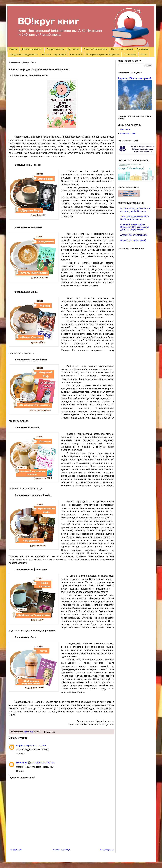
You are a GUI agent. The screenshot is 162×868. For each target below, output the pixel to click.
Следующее (16, 850)
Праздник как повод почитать (24, 54)
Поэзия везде (130, 54)
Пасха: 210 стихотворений (133, 240)
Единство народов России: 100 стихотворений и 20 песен (136, 210)
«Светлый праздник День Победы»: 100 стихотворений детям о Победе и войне (135, 227)
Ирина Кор (28, 732)
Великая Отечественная (95, 49)
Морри (20, 745)
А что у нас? (76, 54)
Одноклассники (128, 133)
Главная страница (61, 850)
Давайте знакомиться (32, 49)
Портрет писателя (55, 49)
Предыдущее (107, 850)
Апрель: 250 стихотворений (135, 78)
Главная (13, 49)
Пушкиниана (143, 49)
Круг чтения (74, 49)
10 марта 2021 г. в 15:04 (43, 763)
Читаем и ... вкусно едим (54, 54)
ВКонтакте (125, 130)
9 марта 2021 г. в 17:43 (35, 745)
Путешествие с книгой (122, 49)
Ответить (21, 754)
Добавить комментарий (22, 778)
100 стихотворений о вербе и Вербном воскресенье (135, 218)
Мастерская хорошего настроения (103, 54)
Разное (144, 54)
